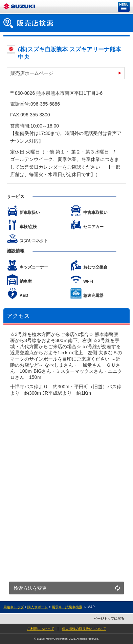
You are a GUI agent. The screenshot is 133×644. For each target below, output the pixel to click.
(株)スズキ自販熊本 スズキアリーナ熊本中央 (70, 53)
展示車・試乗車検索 (67, 607)
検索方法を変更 (30, 588)
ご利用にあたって (41, 629)
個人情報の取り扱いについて (84, 629)
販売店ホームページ (32, 73)
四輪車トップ (14, 607)
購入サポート (38, 607)
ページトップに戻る (109, 619)
